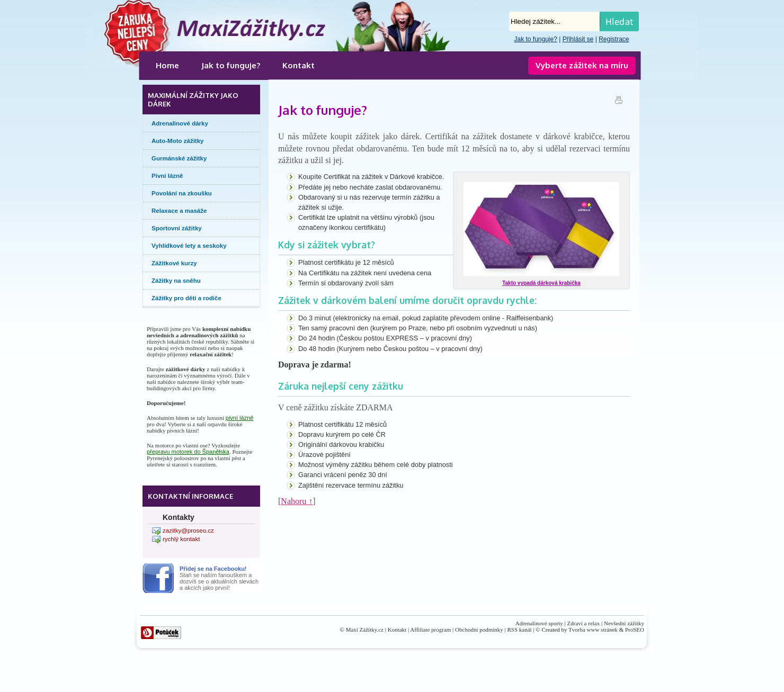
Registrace (614, 39)
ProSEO (635, 630)
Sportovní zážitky (177, 228)
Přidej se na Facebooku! (213, 569)
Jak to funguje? (535, 39)
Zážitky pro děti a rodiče (186, 298)
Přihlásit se (578, 39)
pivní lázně (240, 418)
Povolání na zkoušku (182, 193)
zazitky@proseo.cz (188, 531)
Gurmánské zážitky (179, 158)
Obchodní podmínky (479, 630)
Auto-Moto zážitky (178, 141)
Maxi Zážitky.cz (365, 630)
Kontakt (299, 65)
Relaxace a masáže (179, 211)
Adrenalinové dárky (180, 123)
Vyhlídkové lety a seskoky (189, 246)
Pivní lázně (167, 176)
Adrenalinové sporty (539, 623)
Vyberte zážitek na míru (582, 65)
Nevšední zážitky (624, 623)
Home (167, 65)
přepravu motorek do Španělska (188, 452)
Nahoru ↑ (297, 501)
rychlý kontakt (181, 539)
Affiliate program (430, 630)
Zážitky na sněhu (176, 281)
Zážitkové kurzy (174, 263)
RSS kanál (520, 630)
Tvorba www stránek (593, 630)
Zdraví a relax (584, 623)
